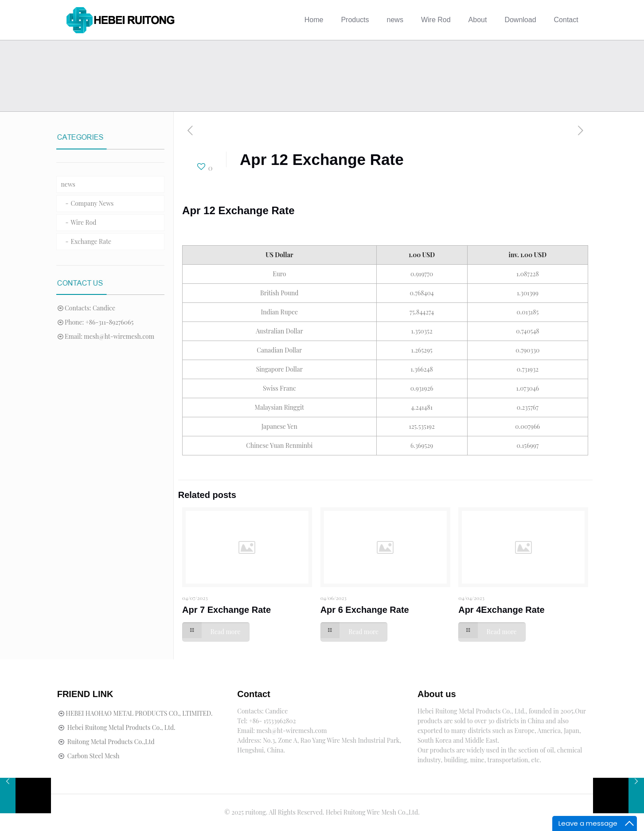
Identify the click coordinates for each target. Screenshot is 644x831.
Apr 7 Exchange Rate (226, 610)
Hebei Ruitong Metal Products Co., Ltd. (121, 727)
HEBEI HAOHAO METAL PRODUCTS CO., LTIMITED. (139, 713)
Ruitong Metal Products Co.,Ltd (111, 742)
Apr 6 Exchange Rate (365, 610)
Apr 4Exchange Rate (502, 610)
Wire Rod (84, 222)
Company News (92, 203)
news (68, 184)
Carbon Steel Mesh (94, 756)
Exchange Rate (91, 241)
